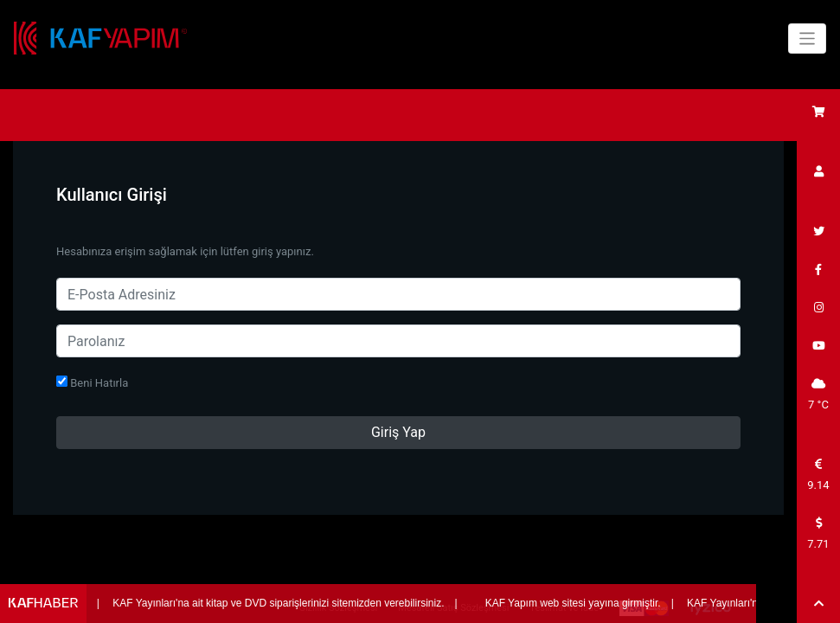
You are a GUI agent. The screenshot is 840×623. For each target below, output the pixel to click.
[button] (818, 604)
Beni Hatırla (92, 382)
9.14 (818, 475)
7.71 (818, 534)
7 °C (818, 395)
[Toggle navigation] (808, 39)
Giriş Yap (398, 432)
